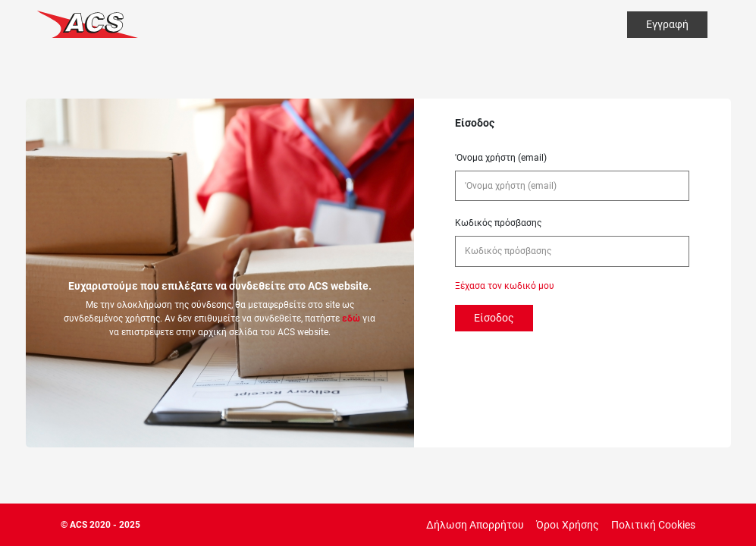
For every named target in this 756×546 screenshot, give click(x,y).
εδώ (351, 318)
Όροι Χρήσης (568, 525)
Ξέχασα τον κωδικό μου (505, 286)
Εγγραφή (667, 24)
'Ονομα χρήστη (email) (501, 158)
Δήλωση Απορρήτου (475, 525)
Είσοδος (494, 318)
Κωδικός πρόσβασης (498, 223)
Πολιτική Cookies (653, 525)
